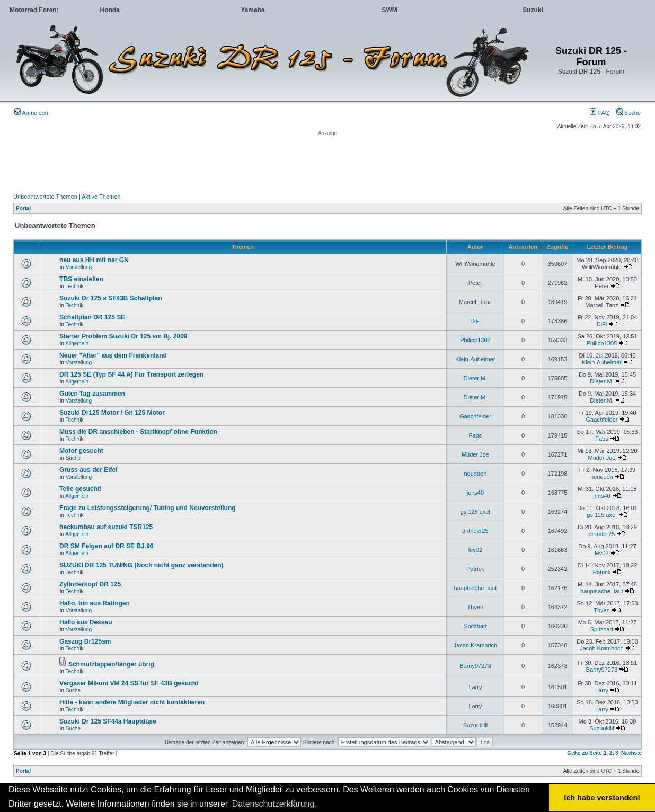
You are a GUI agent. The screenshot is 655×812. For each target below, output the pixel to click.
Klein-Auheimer (475, 359)
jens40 (475, 493)
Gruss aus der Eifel (88, 470)
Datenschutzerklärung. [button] (275, 804)
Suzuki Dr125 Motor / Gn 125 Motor (112, 413)
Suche (629, 113)
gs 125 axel (475, 512)
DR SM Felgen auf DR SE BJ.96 (106, 546)
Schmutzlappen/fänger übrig (111, 664)
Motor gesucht (81, 451)
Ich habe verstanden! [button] (602, 798)
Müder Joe (475, 454)
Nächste (631, 753)
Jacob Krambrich (476, 645)
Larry (475, 687)
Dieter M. (476, 378)
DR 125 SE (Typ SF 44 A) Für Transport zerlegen (131, 374)
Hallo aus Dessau (86, 622)
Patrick (475, 569)
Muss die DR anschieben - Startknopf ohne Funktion (138, 432)
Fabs (475, 435)
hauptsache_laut (476, 588)
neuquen (475, 474)
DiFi (475, 321)
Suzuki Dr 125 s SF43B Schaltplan (110, 298)
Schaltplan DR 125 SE (92, 317)
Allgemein (77, 343)
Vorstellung (79, 267)
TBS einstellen (81, 279)
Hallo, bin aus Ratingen (95, 603)
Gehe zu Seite (585, 753)
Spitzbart (475, 626)
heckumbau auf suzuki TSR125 (106, 527)
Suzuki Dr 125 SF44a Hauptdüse (108, 721)
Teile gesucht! (81, 489)
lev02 (475, 550)
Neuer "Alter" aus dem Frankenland (113, 355)
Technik (75, 286)
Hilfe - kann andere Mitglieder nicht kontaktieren (132, 702)
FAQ (600, 113)
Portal (23, 208)
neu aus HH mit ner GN (94, 260)
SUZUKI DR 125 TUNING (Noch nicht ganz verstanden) (141, 565)
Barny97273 (475, 666)
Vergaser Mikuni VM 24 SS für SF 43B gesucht (129, 683)
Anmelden (31, 113)
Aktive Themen (101, 197)
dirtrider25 (475, 531)
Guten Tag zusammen (92, 394)
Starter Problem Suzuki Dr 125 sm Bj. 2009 (123, 336)
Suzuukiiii (475, 725)
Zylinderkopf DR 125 (90, 584)
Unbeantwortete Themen (45, 197)
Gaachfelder (475, 416)
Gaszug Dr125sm (85, 641)
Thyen (476, 607)
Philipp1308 (475, 340)
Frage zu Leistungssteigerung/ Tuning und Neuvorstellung (147, 508)
